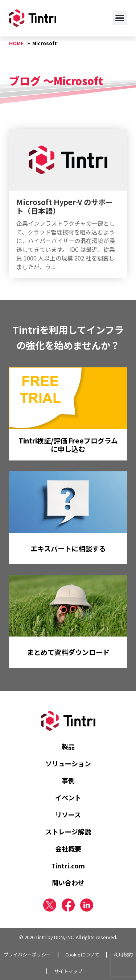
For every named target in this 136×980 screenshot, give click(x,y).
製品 (68, 746)
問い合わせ (68, 883)
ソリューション (68, 763)
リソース (68, 814)
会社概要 (68, 848)
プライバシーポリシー (27, 955)
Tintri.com (68, 866)
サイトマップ (68, 971)
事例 (68, 780)
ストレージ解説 (68, 831)
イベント (68, 797)
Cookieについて (82, 955)
